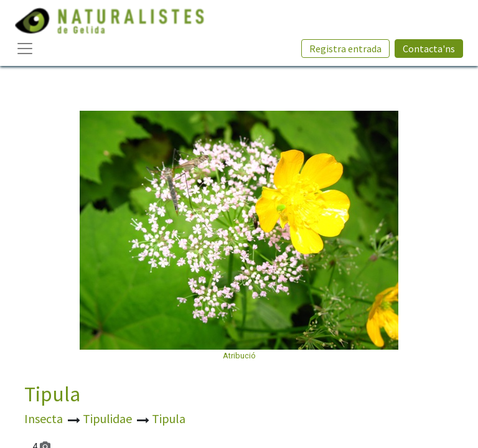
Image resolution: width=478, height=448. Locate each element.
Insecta (45, 418)
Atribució (239, 356)
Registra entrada (345, 49)
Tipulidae (109, 418)
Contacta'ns (429, 49)
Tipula (52, 394)
